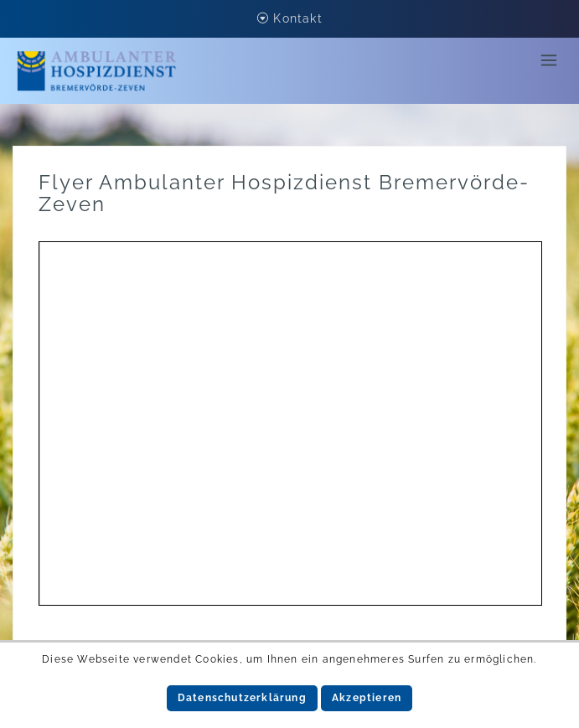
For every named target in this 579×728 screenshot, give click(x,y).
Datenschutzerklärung (242, 698)
